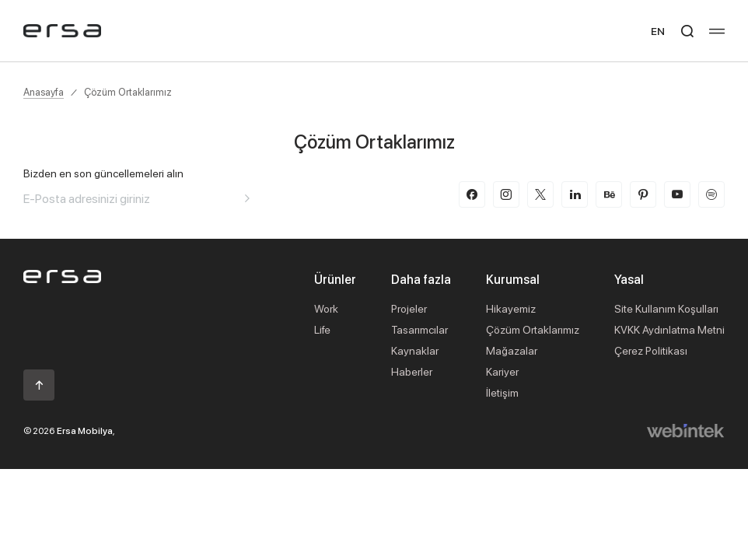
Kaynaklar (415, 350)
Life (322, 329)
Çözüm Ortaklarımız (128, 92)
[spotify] (711, 194)
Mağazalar (512, 350)
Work (326, 308)
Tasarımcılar (419, 329)
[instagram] (506, 194)
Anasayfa (44, 92)
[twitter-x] (540, 194)
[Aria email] (247, 198)
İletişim (502, 392)
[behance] (609, 194)
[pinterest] (643, 194)
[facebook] (472, 194)
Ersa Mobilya (85, 430)
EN (658, 31)
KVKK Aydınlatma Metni (669, 329)
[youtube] (677, 194)
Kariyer (502, 371)
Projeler (409, 308)
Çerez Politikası (651, 350)
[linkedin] (575, 194)
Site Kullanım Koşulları (666, 308)
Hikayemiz (511, 308)
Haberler (412, 371)
